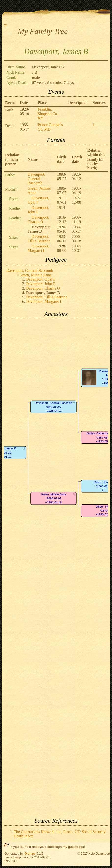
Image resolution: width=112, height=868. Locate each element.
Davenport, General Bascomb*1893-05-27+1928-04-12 (53, 407)
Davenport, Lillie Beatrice (39, 239)
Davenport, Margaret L (39, 248)
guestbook (76, 847)
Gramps (30, 854)
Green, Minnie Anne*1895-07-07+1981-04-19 (54, 498)
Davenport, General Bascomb (37, 179)
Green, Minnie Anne (35, 275)
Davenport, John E (39, 210)
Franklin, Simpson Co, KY (48, 114)
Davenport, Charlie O (39, 220)
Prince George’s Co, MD (50, 127)
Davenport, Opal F (39, 200)
